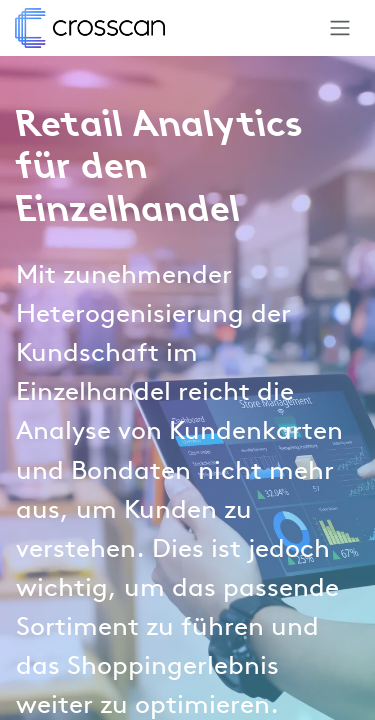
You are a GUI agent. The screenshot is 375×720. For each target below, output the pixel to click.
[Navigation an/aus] (340, 28)
